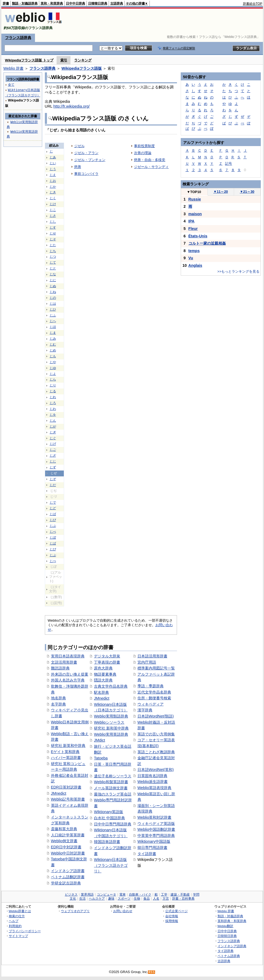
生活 (82, 899)
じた (53, 245)
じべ (53, 532)
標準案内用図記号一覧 (156, 668)
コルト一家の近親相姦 (207, 243)
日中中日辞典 (76, 3)
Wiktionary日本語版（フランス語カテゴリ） (111, 865)
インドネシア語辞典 (232, 946)
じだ (53, 485)
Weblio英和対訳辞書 (155, 817)
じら (53, 379)
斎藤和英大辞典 (64, 829)
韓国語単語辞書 (107, 842)
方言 (166, 899)
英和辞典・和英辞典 (232, 921)
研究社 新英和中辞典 (68, 746)
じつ (53, 257)
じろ (53, 403)
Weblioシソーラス (109, 722)
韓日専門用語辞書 (152, 848)
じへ (53, 321)
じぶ (53, 526)
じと (53, 268)
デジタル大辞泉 (107, 656)
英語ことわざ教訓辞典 (156, 752)
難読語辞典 (60, 668)
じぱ (53, 543)
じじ (53, 461)
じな (53, 274)
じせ (53, 233)
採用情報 (172, 921)
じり (53, 385)
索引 (64, 60)
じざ (53, 456)
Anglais (195, 265)
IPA (192, 221)
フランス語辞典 (18, 38)
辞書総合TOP (253, 4)
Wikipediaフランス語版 (82, 68)
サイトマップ (18, 936)
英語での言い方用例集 (156, 734)
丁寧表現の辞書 (107, 662)
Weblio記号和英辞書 (68, 799)
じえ (53, 175)
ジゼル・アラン (86, 153)
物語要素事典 (105, 674)
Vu (191, 258)
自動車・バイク (140, 895)
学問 (196, 895)
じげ (53, 444)
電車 (123, 895)
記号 (228, 164)
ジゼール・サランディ (151, 167)
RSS (152, 972)
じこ (53, 210)
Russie (195, 199)
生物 (137, 899)
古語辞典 (117, 3)
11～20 (221, 192)
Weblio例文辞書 (64, 841)
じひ (53, 309)
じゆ (53, 368)
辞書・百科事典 (183, 899)
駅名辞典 (101, 692)
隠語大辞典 (103, 680)
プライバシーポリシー (25, 931)
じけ (53, 204)
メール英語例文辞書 (111, 788)
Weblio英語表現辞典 (155, 788)
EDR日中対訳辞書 (66, 847)
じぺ (53, 561)
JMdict (100, 740)
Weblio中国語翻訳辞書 (156, 829)
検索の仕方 (17, 916)
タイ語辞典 (226, 951)
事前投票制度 (144, 146)
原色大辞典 (103, 668)
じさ (53, 216)
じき (53, 192)
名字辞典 (58, 704)
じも (53, 356)
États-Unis (198, 236)
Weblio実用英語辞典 (111, 734)
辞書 (6, 3)
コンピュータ (107, 895)
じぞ (53, 479)
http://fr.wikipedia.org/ (72, 106)
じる (53, 391)
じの (53, 298)
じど (53, 508)
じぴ (53, 549)
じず (53, 467)
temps (194, 251)
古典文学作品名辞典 (111, 686)
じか (53, 187)
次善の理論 (143, 153)
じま (53, 333)
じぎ (53, 432)
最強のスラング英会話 (113, 794)
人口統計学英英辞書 (68, 835)
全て (11, 85)
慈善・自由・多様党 (150, 160)
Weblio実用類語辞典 (111, 716)
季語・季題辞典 (151, 686)
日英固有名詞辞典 (152, 776)
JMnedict (59, 793)
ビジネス (71, 895)
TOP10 (194, 192)
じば (53, 514)
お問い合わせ (123, 911)
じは (53, 304)
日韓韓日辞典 (98, 3)
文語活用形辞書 (64, 662)
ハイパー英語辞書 (66, 758)
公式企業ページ (176, 911)
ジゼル (79, 146)
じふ (53, 315)
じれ (53, 397)
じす (53, 228)
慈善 (78, 167)
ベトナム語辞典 (229, 956)
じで (53, 503)
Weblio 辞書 (14, 68)
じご (53, 450)
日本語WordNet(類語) (156, 716)
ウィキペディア (151, 704)
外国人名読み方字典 (68, 680)
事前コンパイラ (86, 174)
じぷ (53, 555)
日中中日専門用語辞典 (113, 824)
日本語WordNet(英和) (156, 770)
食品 (147, 899)
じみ (53, 339)
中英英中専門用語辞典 (156, 836)
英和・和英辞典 (52, 3)
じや (53, 362)
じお (53, 181)
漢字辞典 (145, 710)
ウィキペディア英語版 (156, 824)
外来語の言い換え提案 (70, 674)
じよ (53, 374)
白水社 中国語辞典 (109, 818)
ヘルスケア (97, 899)
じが (53, 426)
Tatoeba (101, 758)
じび (53, 520)
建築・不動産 (180, 895)
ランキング (83, 60)
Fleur (193, 229)
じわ (53, 409)
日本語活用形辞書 (152, 656)
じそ (53, 239)
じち (53, 251)
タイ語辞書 (147, 854)
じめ (53, 350)
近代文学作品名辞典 (154, 692)
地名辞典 (58, 698)
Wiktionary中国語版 (154, 841)
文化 (73, 899)
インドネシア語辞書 (68, 871)
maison (195, 214)
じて (53, 262)
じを (53, 415)
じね (53, 292)
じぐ (53, 438)
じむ (53, 344)
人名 (156, 899)
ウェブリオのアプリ (75, 911)
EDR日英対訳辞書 (66, 787)
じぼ (53, 538)
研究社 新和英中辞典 (111, 728)
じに (53, 280)
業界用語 (87, 895)
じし (53, 222)
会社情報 (172, 916)
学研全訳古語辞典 (66, 883)
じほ (53, 327)
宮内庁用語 (147, 662)
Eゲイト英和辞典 (65, 752)
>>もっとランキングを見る (238, 271)
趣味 (111, 899)
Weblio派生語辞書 (153, 782)
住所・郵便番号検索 (154, 698)
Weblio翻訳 (225, 926)
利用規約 (15, 926)
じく (53, 198)
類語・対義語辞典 (25, 3)
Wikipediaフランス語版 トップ (29, 60)
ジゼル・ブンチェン (90, 160)
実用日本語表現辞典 (68, 656)
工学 (164, 895)
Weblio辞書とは (20, 911)
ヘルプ (14, 921)
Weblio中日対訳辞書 (68, 853)
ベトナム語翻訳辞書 (68, 877)
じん (53, 421)
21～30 (247, 192)
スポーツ (124, 899)
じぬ (53, 286)
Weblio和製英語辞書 (111, 782)
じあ (53, 157)
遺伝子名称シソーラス (113, 776)
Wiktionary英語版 (109, 812)
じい (53, 163)
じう (53, 169)
